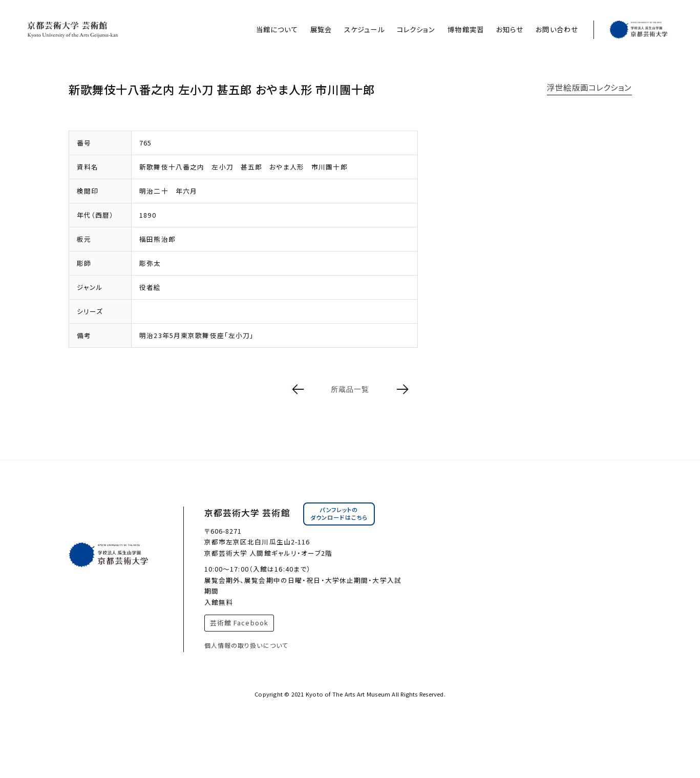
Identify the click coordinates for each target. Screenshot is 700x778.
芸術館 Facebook (239, 623)
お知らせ (510, 29)
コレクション (416, 29)
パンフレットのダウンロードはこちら (339, 514)
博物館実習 (466, 29)
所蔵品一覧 (350, 389)
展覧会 (321, 29)
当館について (277, 29)
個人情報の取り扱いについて (247, 645)
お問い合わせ (557, 29)
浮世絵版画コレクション (589, 87)
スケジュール (364, 29)
